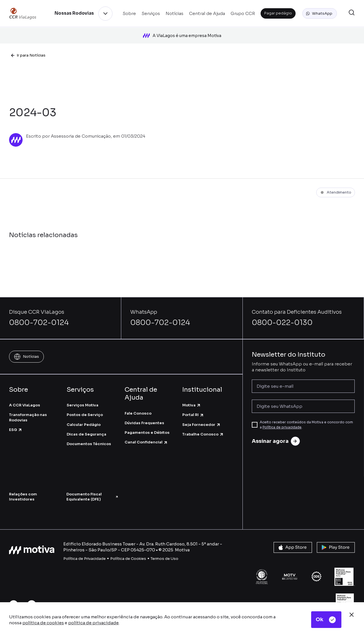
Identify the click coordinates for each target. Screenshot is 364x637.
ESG (16, 425)
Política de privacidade (282, 422)
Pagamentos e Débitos (147, 427)
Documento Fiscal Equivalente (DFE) (92, 492)
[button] (320, 14)
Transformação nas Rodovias (28, 412)
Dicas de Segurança (86, 429)
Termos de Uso (164, 553)
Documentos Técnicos (89, 439)
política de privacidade (93, 623)
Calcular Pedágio (84, 419)
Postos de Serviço (85, 410)
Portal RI (193, 410)
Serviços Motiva (83, 400)
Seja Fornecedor (201, 419)
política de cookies (43, 623)
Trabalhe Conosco (203, 429)
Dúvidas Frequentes (144, 418)
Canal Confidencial (146, 437)
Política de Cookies (128, 553)
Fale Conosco (138, 408)
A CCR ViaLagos (25, 400)
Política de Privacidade (84, 553)
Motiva (192, 400)
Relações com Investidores (23, 492)
